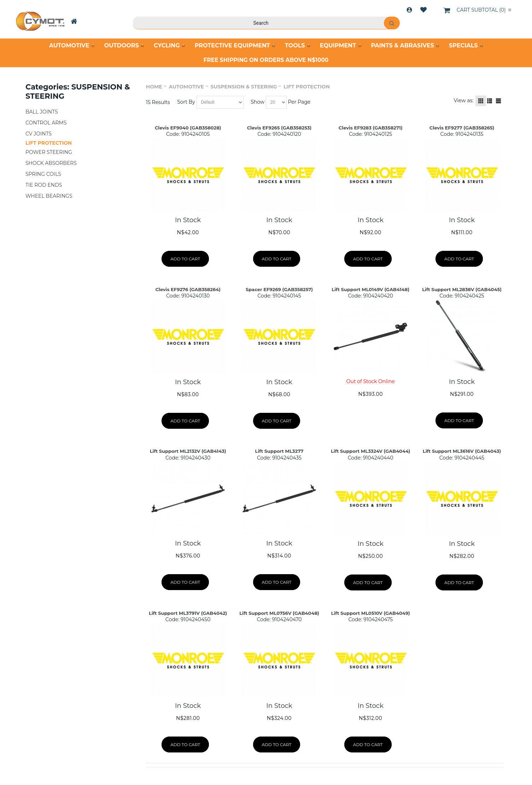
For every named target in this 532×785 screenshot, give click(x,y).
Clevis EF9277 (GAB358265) (462, 128)
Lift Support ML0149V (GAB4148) (370, 289)
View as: (464, 100)
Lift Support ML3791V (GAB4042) (188, 613)
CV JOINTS (39, 134)
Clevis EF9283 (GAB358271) (371, 128)
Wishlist (423, 10)
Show (258, 102)
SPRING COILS (43, 174)
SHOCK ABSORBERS (51, 163)
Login (409, 10)
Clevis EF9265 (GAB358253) (279, 128)
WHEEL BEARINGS (49, 196)
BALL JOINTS (42, 112)
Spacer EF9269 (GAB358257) (279, 289)
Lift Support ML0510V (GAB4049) (371, 613)
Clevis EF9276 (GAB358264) (188, 289)
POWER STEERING (49, 152)
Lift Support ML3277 (279, 451)
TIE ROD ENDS (44, 185)
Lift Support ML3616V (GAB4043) (462, 451)
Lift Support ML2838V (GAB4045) (462, 289)
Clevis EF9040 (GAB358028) (188, 128)
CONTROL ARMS (46, 123)
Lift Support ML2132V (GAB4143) (188, 451)
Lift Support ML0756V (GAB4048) (279, 613)
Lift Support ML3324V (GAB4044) (371, 451)
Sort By (186, 102)
